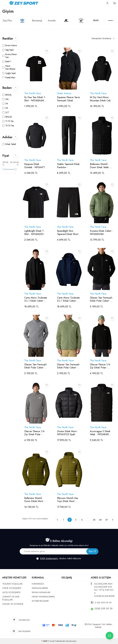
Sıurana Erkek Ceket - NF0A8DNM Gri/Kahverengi (101, 233)
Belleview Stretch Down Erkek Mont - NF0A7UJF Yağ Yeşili (35, 500)
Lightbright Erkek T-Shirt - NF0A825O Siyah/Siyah (34, 233)
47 (107, 520)
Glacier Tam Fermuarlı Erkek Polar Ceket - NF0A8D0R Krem (68, 366)
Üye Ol (92, 551)
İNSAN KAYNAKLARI (41, 592)
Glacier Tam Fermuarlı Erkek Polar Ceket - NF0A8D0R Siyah (101, 299)
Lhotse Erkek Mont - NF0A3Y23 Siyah (67, 433)
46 (100, 520)
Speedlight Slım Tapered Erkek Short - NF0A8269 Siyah (68, 233)
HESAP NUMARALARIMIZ (43, 597)
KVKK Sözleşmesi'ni (49, 558)
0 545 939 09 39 (103, 603)
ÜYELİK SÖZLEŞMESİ (12, 588)
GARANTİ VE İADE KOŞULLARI (11, 598)
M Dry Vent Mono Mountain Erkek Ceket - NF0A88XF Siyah (101, 99)
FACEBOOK (20, 620)
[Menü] (4, 3)
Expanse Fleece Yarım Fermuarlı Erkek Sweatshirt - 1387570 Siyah (68, 99)
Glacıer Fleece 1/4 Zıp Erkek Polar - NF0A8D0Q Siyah (100, 366)
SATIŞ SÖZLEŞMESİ (11, 592)
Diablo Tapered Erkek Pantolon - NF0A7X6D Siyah (68, 166)
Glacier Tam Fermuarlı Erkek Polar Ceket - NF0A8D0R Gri (36, 366)
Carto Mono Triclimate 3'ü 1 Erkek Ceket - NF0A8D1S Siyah (36, 299)
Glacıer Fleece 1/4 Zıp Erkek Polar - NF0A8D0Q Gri (34, 433)
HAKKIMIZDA (38, 584)
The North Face (33, 93)
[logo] (41, 3)
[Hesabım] (107, 3)
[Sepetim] (114, 3)
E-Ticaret (51, 641)
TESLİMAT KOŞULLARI (12, 584)
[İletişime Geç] (110, 636)
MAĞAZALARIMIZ (40, 588)
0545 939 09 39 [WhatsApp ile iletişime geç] (104, 609)
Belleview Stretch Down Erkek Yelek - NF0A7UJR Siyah (100, 166)
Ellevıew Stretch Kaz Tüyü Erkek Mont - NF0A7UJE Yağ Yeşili (68, 500)
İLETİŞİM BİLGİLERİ (40, 601)
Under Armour (64, 93)
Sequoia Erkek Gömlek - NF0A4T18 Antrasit (35, 166)
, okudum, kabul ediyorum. (59, 558)
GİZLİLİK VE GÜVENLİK (13, 604)
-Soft (44, 641)
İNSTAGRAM (20, 631)
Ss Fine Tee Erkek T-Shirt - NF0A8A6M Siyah (35, 99)
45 (94, 520)
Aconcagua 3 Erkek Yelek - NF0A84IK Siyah (100, 433)
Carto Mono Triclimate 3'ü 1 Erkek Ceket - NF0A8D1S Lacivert (68, 299)
